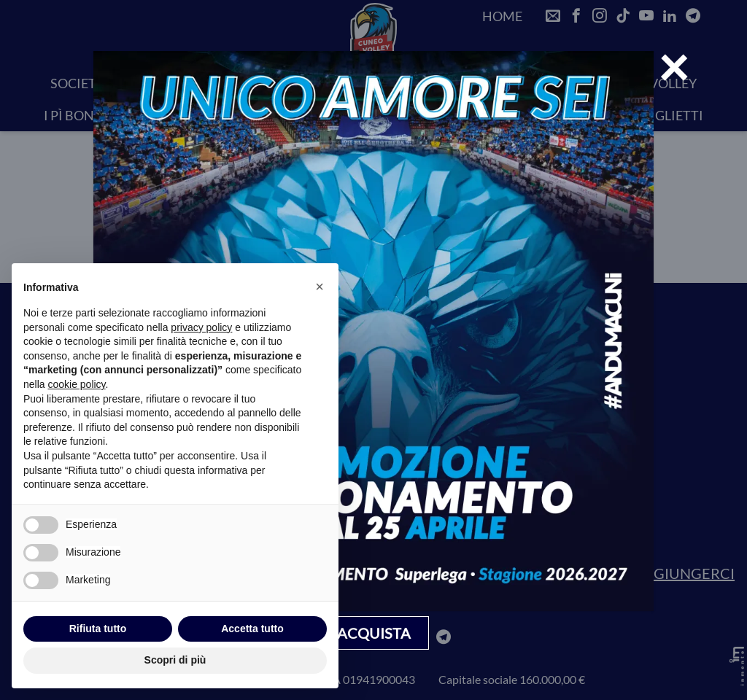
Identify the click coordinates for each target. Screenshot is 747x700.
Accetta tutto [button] (252, 629)
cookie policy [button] (76, 384)
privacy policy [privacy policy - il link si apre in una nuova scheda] (201, 327)
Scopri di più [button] (175, 660)
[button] (320, 287)
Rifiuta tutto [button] (98, 629)
